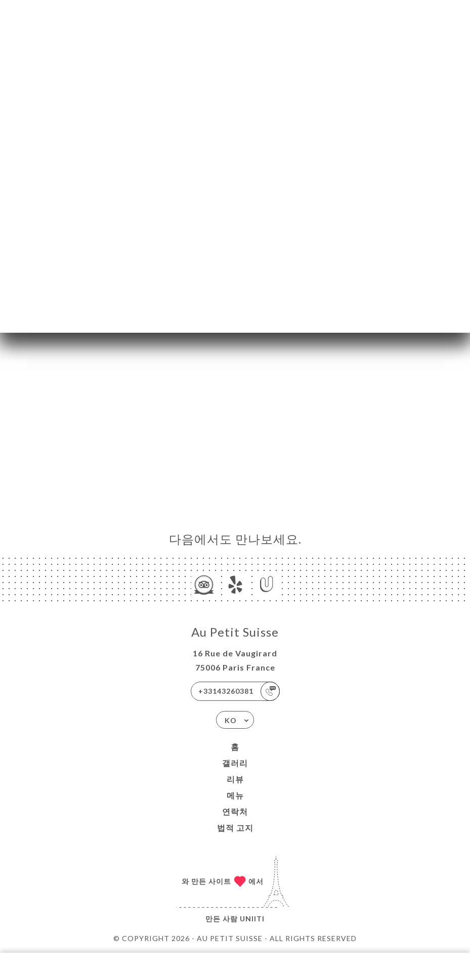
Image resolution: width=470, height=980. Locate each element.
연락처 (235, 811)
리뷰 (235, 779)
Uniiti (252, 919)
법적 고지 (235, 828)
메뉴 (235, 795)
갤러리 (235, 763)
